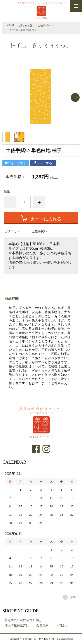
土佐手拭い (44, 26)
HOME (10, 26)
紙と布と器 (26, 26)
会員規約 (42, 625)
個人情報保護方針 (17, 625)
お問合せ (62, 625)
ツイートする (16, 163)
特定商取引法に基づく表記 (23, 620)
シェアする (43, 163)
